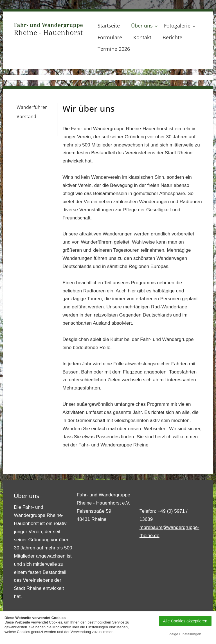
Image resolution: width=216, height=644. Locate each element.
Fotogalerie (177, 26)
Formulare (110, 37)
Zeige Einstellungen (185, 634)
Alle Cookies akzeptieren (185, 621)
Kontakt (142, 37)
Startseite (109, 26)
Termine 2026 (114, 49)
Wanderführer (32, 107)
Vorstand (26, 116)
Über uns (142, 26)
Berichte (172, 37)
